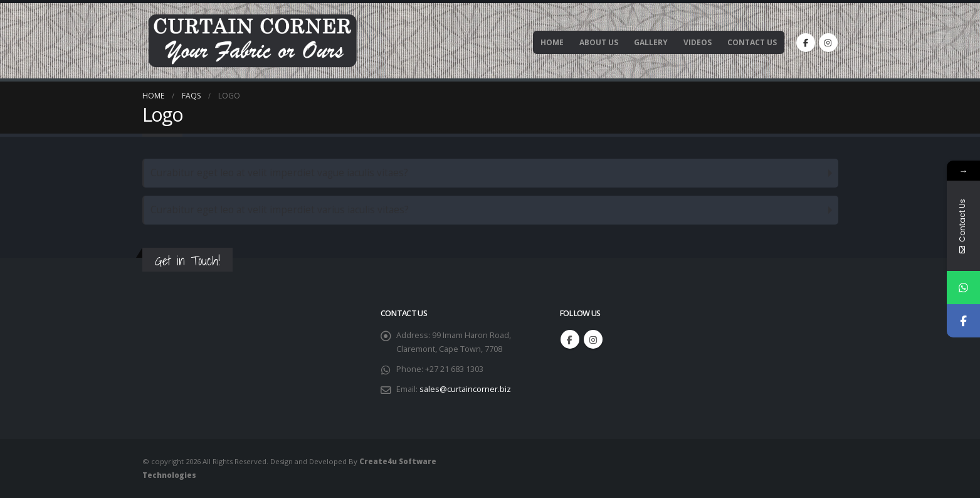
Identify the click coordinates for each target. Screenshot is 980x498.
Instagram (593, 339)
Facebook (570, 339)
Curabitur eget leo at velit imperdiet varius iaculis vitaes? (280, 210)
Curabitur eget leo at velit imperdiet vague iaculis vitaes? (279, 173)
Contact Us (752, 42)
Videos (698, 42)
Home (552, 42)
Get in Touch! (187, 261)
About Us (599, 42)
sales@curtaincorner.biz (465, 389)
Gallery (651, 42)
